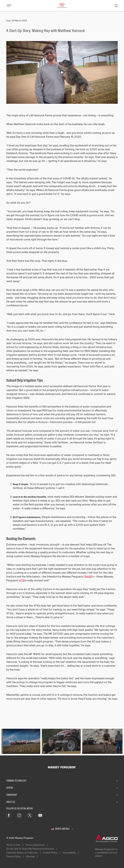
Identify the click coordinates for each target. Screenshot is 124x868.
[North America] (62, 829)
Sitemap (30, 856)
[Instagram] (19, 815)
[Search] (116, 5)
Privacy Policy (13, 856)
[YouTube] (40, 815)
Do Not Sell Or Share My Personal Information (30, 849)
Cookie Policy (50, 853)
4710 (22, 580)
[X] (30, 815)
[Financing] (102, 741)
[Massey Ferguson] (62, 5)
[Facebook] (9, 815)
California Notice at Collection (22, 853)
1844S (88, 577)
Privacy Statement (35, 845)
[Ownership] (62, 741)
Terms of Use (13, 845)
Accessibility (69, 853)
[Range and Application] (22, 741)
